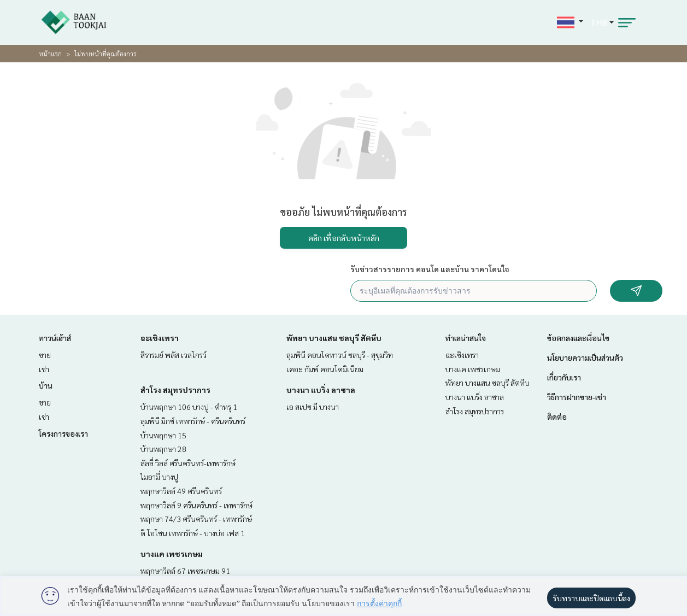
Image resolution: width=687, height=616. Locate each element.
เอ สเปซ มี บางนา (313, 407)
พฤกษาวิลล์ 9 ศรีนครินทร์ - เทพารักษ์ (196, 505)
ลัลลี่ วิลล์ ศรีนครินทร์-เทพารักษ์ (188, 463)
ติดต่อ (557, 416)
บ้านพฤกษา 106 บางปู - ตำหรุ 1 (189, 407)
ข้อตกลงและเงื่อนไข (578, 338)
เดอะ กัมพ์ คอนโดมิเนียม (325, 369)
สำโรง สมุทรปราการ (175, 390)
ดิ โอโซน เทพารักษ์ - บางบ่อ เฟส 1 (193, 533)
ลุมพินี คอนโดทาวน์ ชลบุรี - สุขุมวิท (340, 355)
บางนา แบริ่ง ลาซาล (321, 390)
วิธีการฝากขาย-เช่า (577, 397)
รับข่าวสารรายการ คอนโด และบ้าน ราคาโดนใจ (430, 269)
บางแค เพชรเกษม (172, 554)
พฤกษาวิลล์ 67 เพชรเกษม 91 (185, 571)
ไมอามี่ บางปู (159, 477)
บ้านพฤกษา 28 (163, 449)
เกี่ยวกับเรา (564, 377)
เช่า (44, 369)
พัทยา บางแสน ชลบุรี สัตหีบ (334, 338)
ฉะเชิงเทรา (160, 338)
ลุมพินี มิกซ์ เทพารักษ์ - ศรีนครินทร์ (193, 421)
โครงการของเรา (63, 433)
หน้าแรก (50, 54)
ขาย (45, 355)
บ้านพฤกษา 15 (163, 435)
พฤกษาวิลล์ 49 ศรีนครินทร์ (181, 491)
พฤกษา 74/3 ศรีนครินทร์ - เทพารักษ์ (196, 519)
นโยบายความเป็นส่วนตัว (585, 357)
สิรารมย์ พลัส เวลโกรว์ (174, 355)
